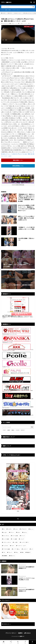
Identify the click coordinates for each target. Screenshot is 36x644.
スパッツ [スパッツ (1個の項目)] (23, 536)
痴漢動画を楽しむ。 (7, 624)
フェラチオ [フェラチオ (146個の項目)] (6, 546)
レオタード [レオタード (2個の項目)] (25, 549)
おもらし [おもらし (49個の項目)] (25, 532)
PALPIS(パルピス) (16, 375)
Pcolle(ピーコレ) (17, 13)
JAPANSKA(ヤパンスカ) (16, 342)
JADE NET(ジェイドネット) (18, 391)
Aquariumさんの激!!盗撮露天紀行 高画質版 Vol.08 (26, 590)
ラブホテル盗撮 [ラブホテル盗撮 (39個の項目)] (6, 549)
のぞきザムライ (18, 416)
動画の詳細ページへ (18, 160)
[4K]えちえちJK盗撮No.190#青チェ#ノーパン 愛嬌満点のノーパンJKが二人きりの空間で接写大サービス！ (26, 208)
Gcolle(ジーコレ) (16, 366)
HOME (4, 13)
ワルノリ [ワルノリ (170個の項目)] (10, 552)
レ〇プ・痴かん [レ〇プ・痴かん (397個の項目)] (16, 549)
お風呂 (6, 10)
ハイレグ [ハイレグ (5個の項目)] (22, 539)
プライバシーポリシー (11, 633)
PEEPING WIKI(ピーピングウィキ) (16, 334)
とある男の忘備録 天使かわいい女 (26, 239)
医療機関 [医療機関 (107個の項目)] (5, 556)
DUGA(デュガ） (16, 383)
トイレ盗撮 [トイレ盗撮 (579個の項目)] (14, 539)
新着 (18, 642)
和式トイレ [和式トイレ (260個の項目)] (13, 556)
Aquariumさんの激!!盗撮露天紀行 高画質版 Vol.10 (26, 568)
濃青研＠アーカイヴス (18, 407)
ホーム (4, 642)
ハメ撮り (21, 24)
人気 (25, 642)
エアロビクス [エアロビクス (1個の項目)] (24, 529)
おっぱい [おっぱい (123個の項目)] (5, 532)
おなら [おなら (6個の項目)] (19, 532)
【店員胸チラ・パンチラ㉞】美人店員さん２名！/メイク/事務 (26, 228)
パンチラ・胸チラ (27, 24)
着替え (10, 10)
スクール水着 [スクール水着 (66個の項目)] (15, 536)
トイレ (3, 10)
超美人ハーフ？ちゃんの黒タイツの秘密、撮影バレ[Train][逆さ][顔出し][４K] (26, 218)
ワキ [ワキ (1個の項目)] (4, 552)
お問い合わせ (27, 633)
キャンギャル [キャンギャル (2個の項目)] (6, 536)
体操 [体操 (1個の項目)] (22, 552)
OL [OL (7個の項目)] (4, 529)
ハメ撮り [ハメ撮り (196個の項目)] (16, 542)
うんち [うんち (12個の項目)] (16, 529)
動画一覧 (10, 13)
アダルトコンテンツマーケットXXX (18, 350)
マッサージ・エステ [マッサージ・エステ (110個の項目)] (22, 546)
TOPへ (32, 642)
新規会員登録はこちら (18, 166)
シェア (11, 642)
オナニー (18, 10)
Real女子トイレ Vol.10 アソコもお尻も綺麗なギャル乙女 (27, 579)
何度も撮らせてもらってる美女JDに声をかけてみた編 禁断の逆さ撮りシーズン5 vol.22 (18, 154)
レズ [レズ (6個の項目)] (32, 549)
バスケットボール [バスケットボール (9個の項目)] (7, 542)
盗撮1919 (22, 636)
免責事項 (20, 633)
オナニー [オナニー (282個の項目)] (12, 532)
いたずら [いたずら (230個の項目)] (10, 529)
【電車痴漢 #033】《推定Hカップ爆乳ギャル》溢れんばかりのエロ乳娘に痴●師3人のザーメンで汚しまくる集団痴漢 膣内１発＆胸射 (26, 198)
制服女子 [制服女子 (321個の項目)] (29, 552)
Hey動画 (18, 399)
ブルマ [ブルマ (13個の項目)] (13, 546)
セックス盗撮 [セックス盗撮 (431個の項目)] (6, 539)
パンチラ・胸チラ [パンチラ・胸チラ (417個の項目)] (25, 542)
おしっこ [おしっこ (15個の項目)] (32, 529)
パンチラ (14, 10)
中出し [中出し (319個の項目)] (17, 552)
